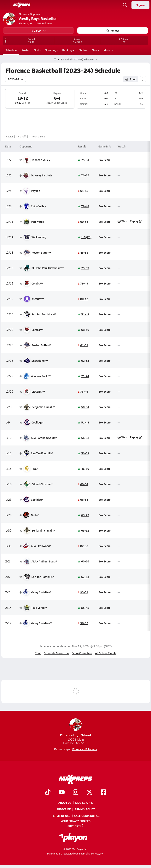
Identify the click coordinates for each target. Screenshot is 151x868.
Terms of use (61, 816)
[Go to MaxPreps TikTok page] (48, 793)
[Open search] (125, 5)
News (95, 50)
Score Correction (82, 653)
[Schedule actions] (143, 79)
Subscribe (64, 809)
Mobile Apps (84, 803)
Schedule (11, 50)
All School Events (106, 653)
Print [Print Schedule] (131, 79)
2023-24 (16, 79)
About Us (65, 803)
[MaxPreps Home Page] (55, 59)
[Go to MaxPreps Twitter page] (90, 793)
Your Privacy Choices (76, 821)
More (108, 50)
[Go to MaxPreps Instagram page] (76, 793)
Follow (113, 30)
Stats (37, 50)
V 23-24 (39, 30)
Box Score (104, 160)
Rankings (68, 50)
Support (76, 826)
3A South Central (59, 103)
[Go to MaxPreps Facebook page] (103, 793)
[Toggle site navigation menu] (5, 5)
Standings (51, 50)
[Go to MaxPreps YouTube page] (62, 793)
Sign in (140, 5)
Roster (26, 50)
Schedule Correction (56, 653)
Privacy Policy (85, 809)
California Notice (87, 816)
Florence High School (75, 728)
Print (38, 653)
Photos (83, 50)
